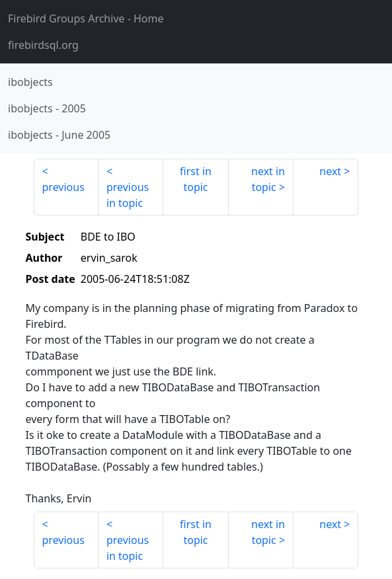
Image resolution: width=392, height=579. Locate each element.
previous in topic (128, 195)
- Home (86, 19)
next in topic (268, 179)
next (330, 171)
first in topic (196, 179)
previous (63, 187)
